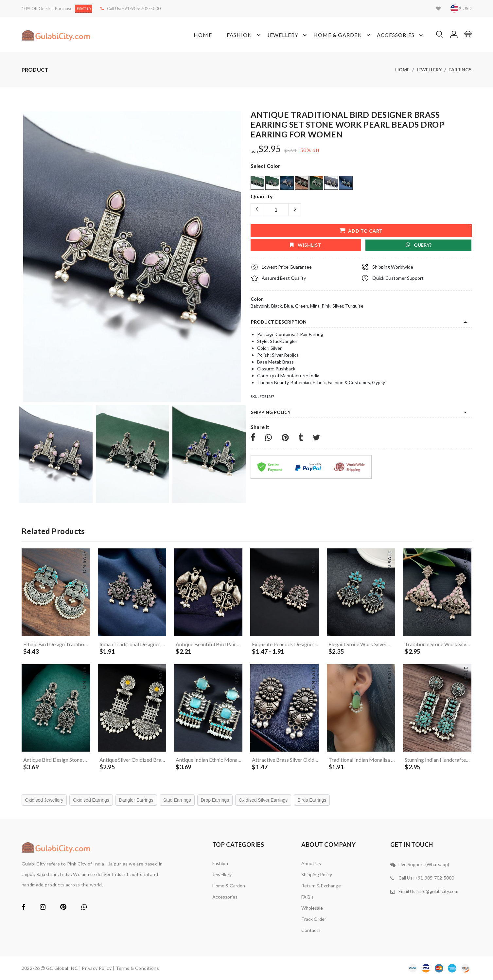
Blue (289, 306)
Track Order (314, 919)
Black (277, 306)
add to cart (361, 230)
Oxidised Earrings (91, 800)
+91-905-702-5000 (141, 9)
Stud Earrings (177, 800)
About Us (311, 863)
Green (302, 306)
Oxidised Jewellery (44, 800)
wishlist (306, 245)
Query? (419, 245)
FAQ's (308, 897)
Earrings (460, 70)
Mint (315, 306)
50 (304, 150)
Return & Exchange (321, 886)
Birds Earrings (312, 800)
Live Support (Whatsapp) (424, 864)
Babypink (260, 306)
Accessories (401, 35)
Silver (338, 306)
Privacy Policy (97, 968)
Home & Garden (343, 35)
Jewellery (288, 35)
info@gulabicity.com (438, 891)
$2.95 (270, 149)
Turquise (354, 306)
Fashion (245, 35)
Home (203, 35)
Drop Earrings (215, 800)
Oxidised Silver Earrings (263, 800)
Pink (326, 306)
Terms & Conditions (138, 968)
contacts (311, 930)
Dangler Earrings (136, 800)
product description (279, 322)
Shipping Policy (271, 412)
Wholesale (312, 908)
